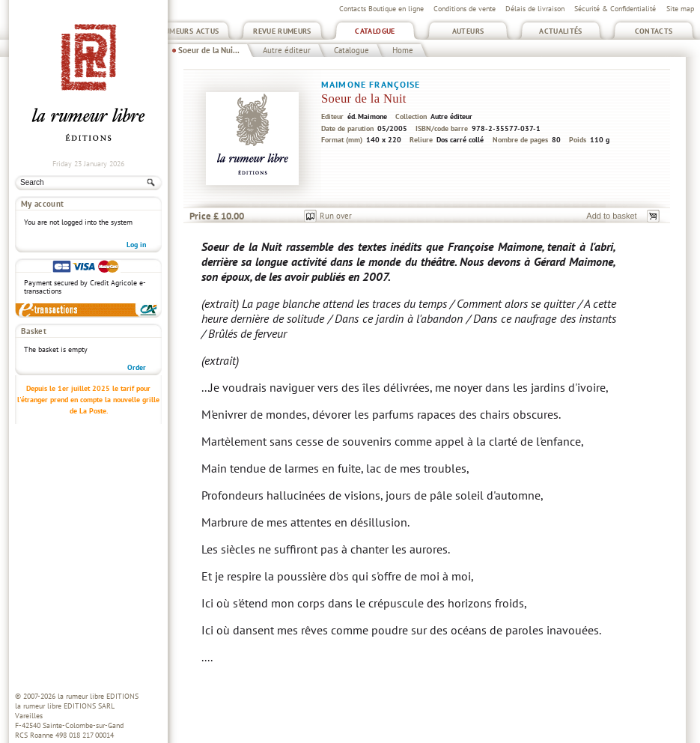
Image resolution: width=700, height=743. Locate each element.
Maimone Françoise (371, 84)
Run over (336, 216)
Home (403, 50)
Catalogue (375, 31)
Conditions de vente (465, 9)
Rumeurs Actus (190, 31)
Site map (680, 9)
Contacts (654, 31)
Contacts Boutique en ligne (381, 9)
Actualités (561, 31)
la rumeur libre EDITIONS (98, 696)
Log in (136, 245)
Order (137, 367)
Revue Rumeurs (282, 31)
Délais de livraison (535, 9)
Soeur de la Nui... (209, 50)
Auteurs (468, 31)
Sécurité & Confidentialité (615, 9)
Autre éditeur (287, 50)
